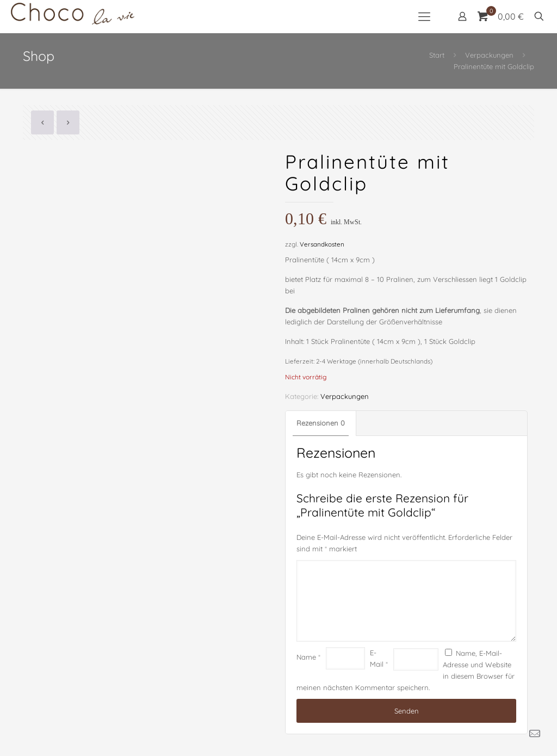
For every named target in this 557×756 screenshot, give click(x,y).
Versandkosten (322, 244)
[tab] (321, 423)
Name (308, 657)
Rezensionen (321, 423)
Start (437, 55)
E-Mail (379, 658)
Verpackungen (489, 55)
